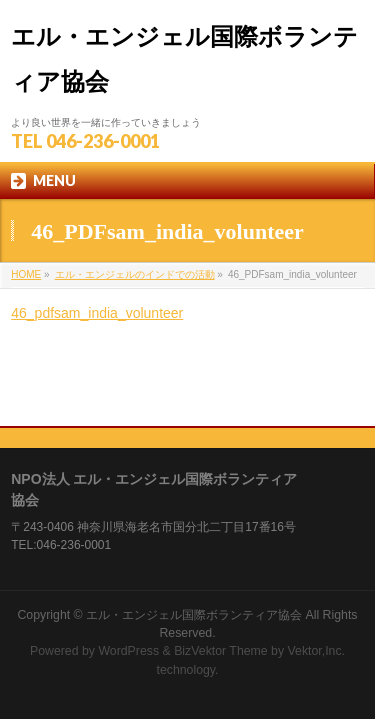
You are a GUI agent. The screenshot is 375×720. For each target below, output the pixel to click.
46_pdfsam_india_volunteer (97, 313)
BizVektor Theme (221, 592)
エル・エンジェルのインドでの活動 (135, 274)
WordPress (128, 592)
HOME (26, 274)
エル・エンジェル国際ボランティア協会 (194, 556)
